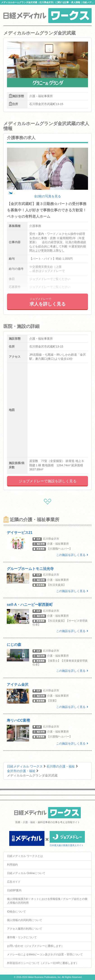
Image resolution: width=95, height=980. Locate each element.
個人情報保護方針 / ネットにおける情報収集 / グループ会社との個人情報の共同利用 (47, 901)
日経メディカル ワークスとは (25, 856)
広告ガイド (14, 882)
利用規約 (12, 865)
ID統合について (16, 912)
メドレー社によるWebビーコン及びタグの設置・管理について (45, 954)
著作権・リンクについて (22, 937)
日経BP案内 (14, 890)
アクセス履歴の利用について (25, 929)
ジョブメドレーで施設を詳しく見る (48, 481)
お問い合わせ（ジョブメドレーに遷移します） (35, 946)
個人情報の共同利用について (25, 920)
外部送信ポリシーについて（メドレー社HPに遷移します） (43, 963)
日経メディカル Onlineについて (26, 873)
